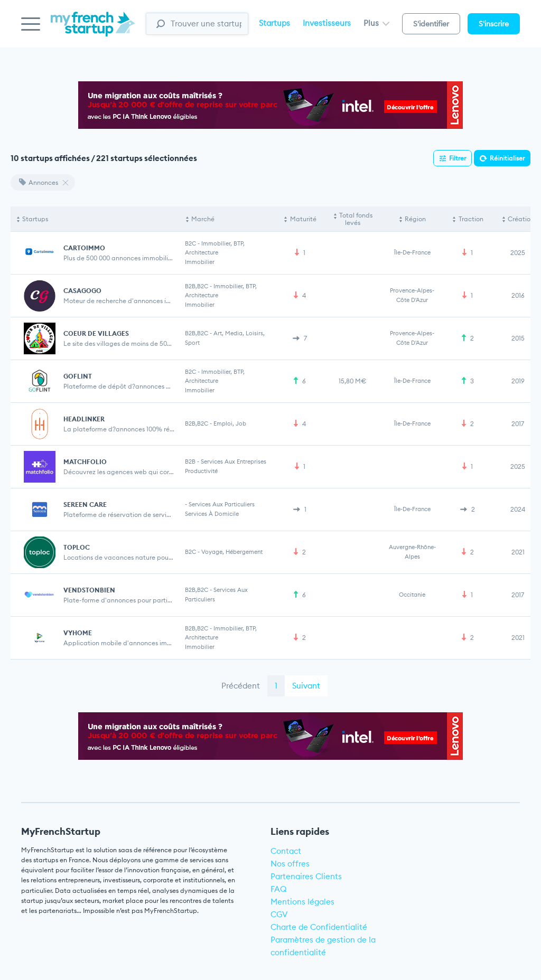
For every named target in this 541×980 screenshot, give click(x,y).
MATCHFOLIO (85, 462)
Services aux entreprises (234, 461)
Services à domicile (212, 514)
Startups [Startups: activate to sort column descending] (35, 219)
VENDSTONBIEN (89, 590)
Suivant (306, 686)
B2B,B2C (197, 286)
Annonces (39, 182)
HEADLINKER (84, 419)
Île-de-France (412, 252)
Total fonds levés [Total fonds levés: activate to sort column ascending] (356, 219)
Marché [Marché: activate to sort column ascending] (203, 219)
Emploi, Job (230, 423)
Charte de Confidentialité (319, 927)
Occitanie (412, 595)
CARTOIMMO (84, 248)
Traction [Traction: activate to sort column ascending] (471, 219)
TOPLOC (77, 547)
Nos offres (290, 864)
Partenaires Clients (306, 876)
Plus (376, 23)
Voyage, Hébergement (232, 552)
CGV (279, 914)
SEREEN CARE (85, 505)
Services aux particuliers (222, 504)
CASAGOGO (82, 291)
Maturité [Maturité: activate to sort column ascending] (303, 219)
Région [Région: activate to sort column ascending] (415, 219)
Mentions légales (302, 902)
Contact (286, 851)
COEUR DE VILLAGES (96, 333)
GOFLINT (78, 376)
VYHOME (78, 633)
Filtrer (458, 158)
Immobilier (200, 262)
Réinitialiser (507, 158)
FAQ (279, 889)
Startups (274, 23)
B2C (190, 243)
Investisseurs (327, 23)
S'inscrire (494, 24)
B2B (190, 461)
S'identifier (431, 24)
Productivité (201, 471)
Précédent (241, 686)
